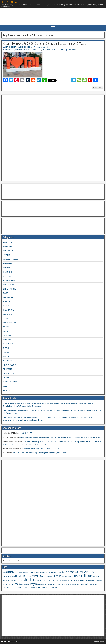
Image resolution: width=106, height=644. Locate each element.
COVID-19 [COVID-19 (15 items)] (20, 576)
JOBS (6, 318)
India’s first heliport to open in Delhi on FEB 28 (40, 448)
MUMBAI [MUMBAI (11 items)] (86, 580)
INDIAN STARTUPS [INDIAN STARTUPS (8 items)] (41, 580)
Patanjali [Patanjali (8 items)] (27, 584)
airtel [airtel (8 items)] (4, 572)
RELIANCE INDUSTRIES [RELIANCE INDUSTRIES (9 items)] (47, 584)
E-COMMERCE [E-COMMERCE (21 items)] (35, 576)
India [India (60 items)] (30, 580)
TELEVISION (8, 373)
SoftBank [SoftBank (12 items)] (84, 584)
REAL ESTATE (9, 344)
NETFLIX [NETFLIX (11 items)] (6, 584)
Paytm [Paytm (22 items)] (34, 584)
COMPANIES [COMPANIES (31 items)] (84, 572)
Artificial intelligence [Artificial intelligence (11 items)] (39, 572)
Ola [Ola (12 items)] (22, 584)
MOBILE (27, 50)
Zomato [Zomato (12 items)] (54, 588)
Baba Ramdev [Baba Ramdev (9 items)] (53, 572)
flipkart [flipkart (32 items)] (88, 576)
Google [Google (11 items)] (96, 576)
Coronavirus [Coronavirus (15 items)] (9, 576)
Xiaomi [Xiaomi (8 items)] (48, 588)
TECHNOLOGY (48, 50)
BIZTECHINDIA (9, 2)
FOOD (6, 293)
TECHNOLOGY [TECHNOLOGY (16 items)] (11, 588)
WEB (5, 386)
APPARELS (8, 247)
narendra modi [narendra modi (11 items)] (96, 580)
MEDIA (6, 327)
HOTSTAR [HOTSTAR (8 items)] (11, 580)
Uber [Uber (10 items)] (21, 588)
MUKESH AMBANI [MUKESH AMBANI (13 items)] (73, 580)
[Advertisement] (23, 137)
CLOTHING (8, 272)
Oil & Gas (7, 335)
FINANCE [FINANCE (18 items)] (77, 576)
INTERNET (8, 314)
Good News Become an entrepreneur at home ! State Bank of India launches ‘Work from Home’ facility (60, 437)
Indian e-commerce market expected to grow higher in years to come (40, 453)
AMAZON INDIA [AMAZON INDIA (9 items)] (25, 572)
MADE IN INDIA (10, 323)
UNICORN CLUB (10, 382)
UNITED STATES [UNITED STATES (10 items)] (31, 588)
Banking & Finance (11, 259)
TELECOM (60, 50)
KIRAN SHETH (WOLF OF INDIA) (19, 47)
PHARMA (7, 340)
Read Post (97, 87)
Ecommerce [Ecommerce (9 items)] (49, 576)
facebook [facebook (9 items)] (68, 576)
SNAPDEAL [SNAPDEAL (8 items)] (76, 584)
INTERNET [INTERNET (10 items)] (52, 580)
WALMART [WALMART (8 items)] (41, 588)
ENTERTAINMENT (11, 289)
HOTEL (6, 306)
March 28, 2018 (42, 47)
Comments (72, 50)
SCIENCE (7, 352)
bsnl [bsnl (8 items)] (60, 572)
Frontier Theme (99, 642)
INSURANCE (8, 310)
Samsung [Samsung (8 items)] (68, 584)
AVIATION (7, 255)
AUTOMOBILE (9, 251)
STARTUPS (37, 50)
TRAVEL (7, 378)
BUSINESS (10, 50)
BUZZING (19, 50)
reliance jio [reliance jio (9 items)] (61, 584)
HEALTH (7, 302)
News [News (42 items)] (15, 584)
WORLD (6, 390)
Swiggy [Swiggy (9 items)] (97, 584)
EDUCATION (8, 285)
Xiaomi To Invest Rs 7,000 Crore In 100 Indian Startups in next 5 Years (44, 44)
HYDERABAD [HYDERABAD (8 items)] (20, 580)
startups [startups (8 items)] (92, 584)
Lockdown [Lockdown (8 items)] (61, 580)
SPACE (6, 356)
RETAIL (6, 348)
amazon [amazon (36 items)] (12, 572)
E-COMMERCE (9, 280)
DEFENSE (7, 276)
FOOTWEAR (8, 297)
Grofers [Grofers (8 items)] (5, 580)
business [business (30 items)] (68, 572)
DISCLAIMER (27, 433)
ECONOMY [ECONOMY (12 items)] (59, 576)
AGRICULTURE (10, 242)
